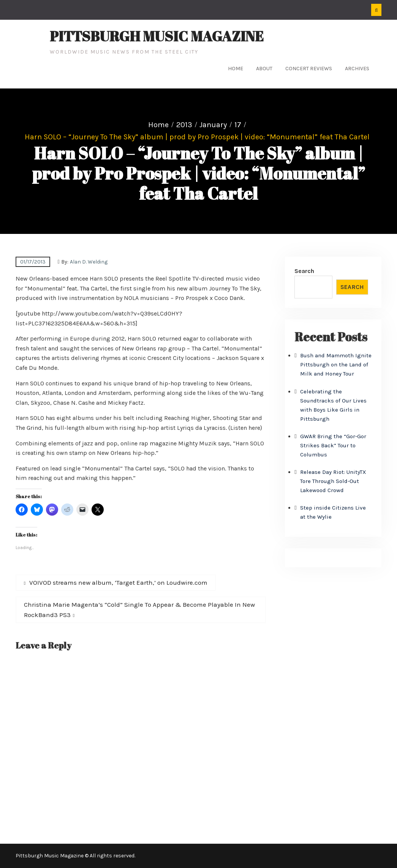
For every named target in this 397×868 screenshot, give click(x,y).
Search (304, 271)
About (264, 69)
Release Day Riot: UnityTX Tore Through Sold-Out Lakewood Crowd (333, 481)
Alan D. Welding (89, 262)
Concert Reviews (309, 69)
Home (236, 69)
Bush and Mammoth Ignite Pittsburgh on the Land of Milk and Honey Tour (336, 365)
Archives (357, 69)
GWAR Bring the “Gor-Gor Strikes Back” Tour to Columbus (333, 445)
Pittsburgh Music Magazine (157, 36)
